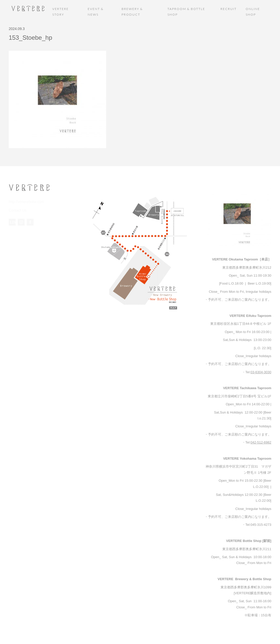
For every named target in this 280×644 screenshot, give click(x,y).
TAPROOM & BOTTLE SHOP (186, 12)
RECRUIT (229, 9)
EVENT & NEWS (96, 12)
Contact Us (17, 210)
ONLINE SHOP (253, 12)
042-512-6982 (261, 442)
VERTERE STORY (61, 12)
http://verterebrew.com (25, 202)
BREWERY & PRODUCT (132, 12)
